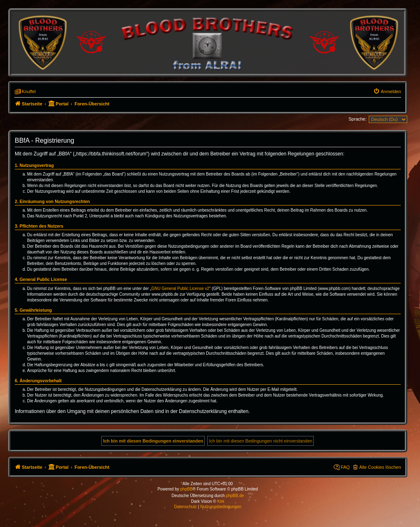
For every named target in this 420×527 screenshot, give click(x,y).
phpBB (187, 489)
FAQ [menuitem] (345, 467)
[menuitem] (387, 91)
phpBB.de (235, 496)
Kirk (221, 501)
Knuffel (29, 91)
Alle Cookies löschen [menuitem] (380, 467)
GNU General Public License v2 (180, 289)
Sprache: (358, 119)
